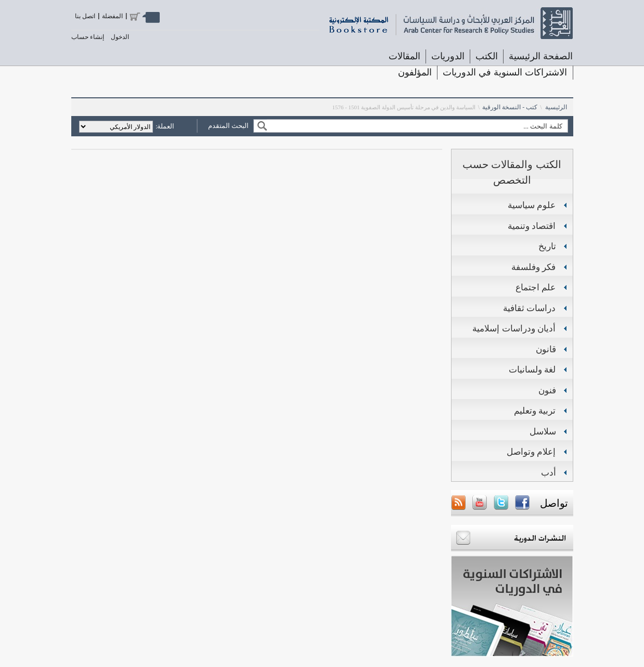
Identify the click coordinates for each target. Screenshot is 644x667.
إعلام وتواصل (531, 452)
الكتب (487, 56)
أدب (549, 473)
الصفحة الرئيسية (541, 56)
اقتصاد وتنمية (532, 226)
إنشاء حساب (88, 37)
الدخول (120, 37)
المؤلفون (415, 72)
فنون (547, 390)
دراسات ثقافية (530, 308)
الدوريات (448, 56)
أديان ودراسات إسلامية (514, 329)
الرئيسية (556, 107)
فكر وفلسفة (534, 267)
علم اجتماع (536, 287)
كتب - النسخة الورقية (510, 107)
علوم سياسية (532, 205)
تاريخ (547, 246)
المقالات (404, 56)
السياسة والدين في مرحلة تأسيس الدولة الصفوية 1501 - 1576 (403, 107)
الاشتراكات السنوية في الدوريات (505, 72)
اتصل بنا (85, 16)
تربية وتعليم (535, 411)
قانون (546, 349)
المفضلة (112, 16)
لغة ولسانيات (532, 370)
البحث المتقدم (228, 126)
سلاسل (543, 432)
